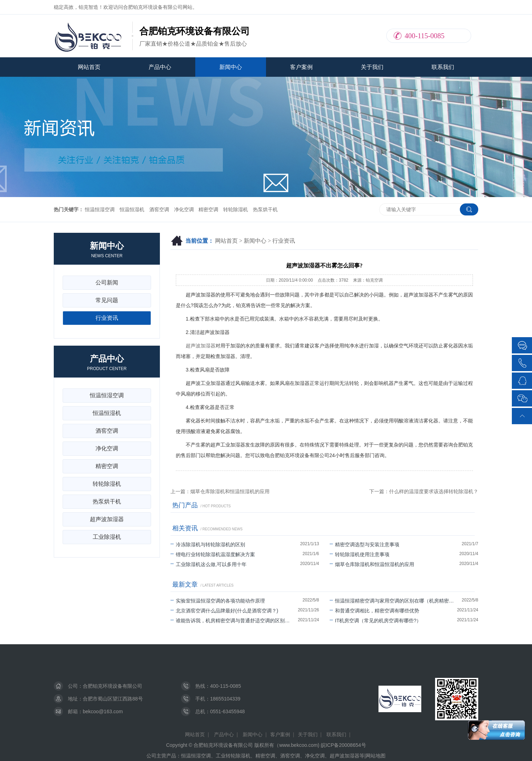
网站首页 (89, 67)
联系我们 (443, 67)
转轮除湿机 (236, 209)
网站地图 (376, 756)
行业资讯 (284, 241)
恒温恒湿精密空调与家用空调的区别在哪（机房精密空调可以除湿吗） (396, 601)
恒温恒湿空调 (100, 209)
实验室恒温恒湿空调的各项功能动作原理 (218, 601)
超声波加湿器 (201, 346)
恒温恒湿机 (132, 209)
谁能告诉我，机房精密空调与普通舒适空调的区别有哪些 (234, 621)
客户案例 (301, 67)
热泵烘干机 (265, 209)
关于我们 (372, 67)
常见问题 (107, 300)
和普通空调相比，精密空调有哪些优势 (374, 611)
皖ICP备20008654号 (343, 745)
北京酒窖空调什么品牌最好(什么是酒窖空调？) (224, 611)
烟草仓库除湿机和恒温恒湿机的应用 (372, 564)
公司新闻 (107, 283)
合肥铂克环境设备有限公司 (112, 686)
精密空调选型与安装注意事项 (365, 544)
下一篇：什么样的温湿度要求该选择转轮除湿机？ (424, 491)
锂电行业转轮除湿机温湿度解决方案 (213, 554)
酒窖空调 (159, 209)
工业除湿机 (107, 537)
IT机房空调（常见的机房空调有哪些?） (375, 621)
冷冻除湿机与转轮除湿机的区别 (208, 544)
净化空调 (184, 209)
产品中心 (160, 67)
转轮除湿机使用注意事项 (360, 554)
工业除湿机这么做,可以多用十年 (209, 564)
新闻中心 (231, 67)
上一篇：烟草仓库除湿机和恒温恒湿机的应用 (220, 491)
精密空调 (208, 209)
